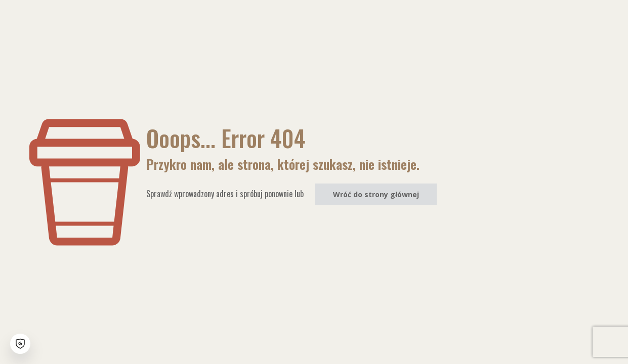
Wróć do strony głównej (376, 194)
